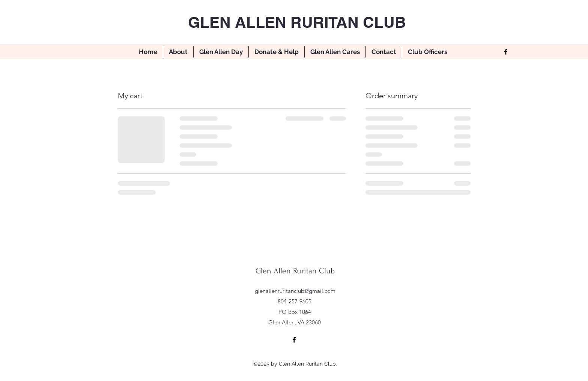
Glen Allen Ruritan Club (295, 271)
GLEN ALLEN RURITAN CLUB (297, 22)
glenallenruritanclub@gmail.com (295, 291)
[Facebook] (506, 52)
